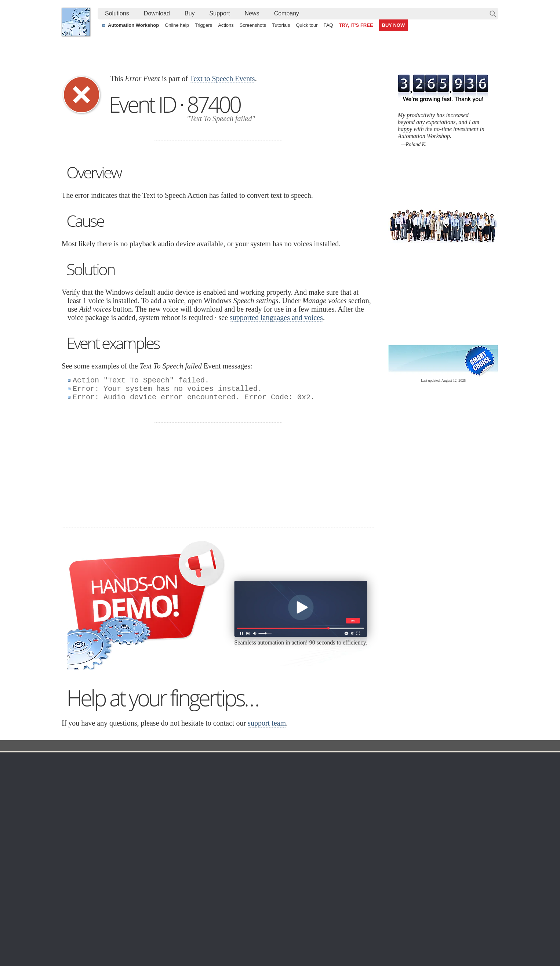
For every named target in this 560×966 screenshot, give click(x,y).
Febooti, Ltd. (76, 22)
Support (220, 13)
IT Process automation (94, 907)
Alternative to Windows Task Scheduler (113, 890)
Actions (226, 25)
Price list (347, 807)
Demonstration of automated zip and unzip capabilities (265, 907)
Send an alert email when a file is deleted (250, 916)
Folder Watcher (287, 781)
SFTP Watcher (286, 799)
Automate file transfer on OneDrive (435, 890)
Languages (81, 781)
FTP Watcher (285, 790)
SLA (419, 799)
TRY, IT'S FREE (356, 25)
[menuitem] (117, 14)
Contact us (426, 772)
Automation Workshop (133, 25)
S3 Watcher (283, 816)
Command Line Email (152, 790)
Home (76, 761)
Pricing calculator (357, 790)
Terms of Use (84, 772)
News (252, 13)
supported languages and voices (276, 317)
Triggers (203, 25)
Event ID (221, 746)
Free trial (137, 772)
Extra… (278, 860)
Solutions (117, 13)
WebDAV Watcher (290, 807)
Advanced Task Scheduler (425, 899)
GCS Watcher (286, 825)
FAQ (328, 25)
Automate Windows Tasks (98, 899)
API (209, 816)
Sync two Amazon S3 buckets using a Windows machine (268, 899)
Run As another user (419, 907)
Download (157, 13)
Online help (177, 25)
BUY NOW (394, 25)
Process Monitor (288, 851)
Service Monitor (288, 843)
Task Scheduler (287, 772)
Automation (221, 761)
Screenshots (253, 25)
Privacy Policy (430, 790)
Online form (427, 781)
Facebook (230, 940)
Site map (79, 790)
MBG (343, 816)
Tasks (211, 807)
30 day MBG (335, 518)
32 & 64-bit (140, 807)
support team (267, 723)
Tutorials (281, 25)
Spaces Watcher (288, 834)
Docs (196, 746)
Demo (211, 843)
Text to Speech (256, 746)
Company (287, 13)
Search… (493, 14)
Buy (190, 13)
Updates (137, 799)
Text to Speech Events (222, 79)
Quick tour (307, 25)
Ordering (349, 761)
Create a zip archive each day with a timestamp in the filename (275, 890)
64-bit (134, 816)
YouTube (206, 940)
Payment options (356, 799)
